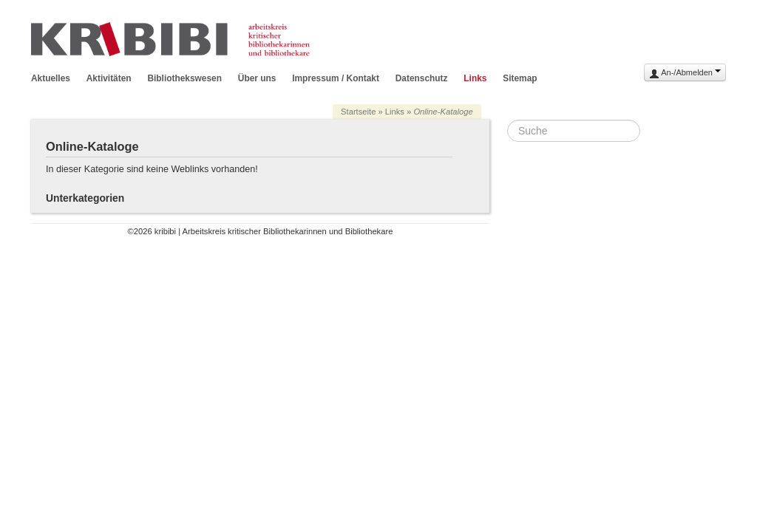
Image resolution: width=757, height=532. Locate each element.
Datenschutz (422, 78)
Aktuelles (51, 78)
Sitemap (520, 78)
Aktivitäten (109, 78)
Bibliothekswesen (184, 78)
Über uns (257, 78)
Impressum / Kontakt (336, 78)
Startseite (358, 112)
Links (475, 78)
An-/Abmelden (685, 74)
